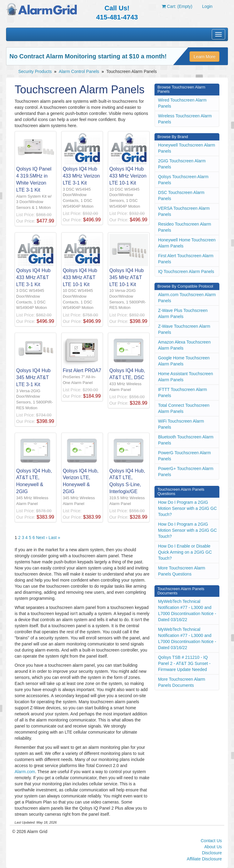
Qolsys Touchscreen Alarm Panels (183, 180)
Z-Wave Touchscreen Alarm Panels (184, 329)
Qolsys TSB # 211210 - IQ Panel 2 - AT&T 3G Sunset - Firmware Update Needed (184, 663)
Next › (42, 538)
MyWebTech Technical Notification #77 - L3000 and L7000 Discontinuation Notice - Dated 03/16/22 (187, 610)
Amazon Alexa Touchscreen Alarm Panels (184, 345)
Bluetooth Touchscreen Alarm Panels (186, 440)
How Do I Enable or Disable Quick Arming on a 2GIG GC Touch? (185, 552)
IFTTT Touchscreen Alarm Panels (183, 393)
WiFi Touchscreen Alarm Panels (181, 424)
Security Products (35, 71)
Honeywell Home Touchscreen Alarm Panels (187, 243)
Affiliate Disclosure (204, 859)
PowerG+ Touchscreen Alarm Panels (186, 472)
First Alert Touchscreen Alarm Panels (186, 259)
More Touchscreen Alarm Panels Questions (182, 571)
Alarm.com (25, 772)
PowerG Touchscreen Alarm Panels (184, 456)
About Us (213, 847)
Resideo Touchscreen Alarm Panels (185, 227)
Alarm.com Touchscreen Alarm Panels (187, 298)
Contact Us (211, 841)
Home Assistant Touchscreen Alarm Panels (186, 377)
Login (207, 6)
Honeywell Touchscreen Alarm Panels (187, 148)
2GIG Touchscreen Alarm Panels (182, 164)
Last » (54, 538)
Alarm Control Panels (79, 71)
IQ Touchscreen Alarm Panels (186, 271)
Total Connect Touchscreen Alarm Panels (184, 408)
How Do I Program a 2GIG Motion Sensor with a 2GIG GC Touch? (188, 508)
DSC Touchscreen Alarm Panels (181, 195)
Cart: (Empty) (177, 6)
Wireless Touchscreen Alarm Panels (185, 119)
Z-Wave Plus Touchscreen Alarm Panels (183, 313)
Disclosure (212, 853)
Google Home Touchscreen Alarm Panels (184, 361)
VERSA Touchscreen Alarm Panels (184, 211)
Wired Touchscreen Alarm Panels (182, 103)
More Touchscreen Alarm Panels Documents (182, 682)
